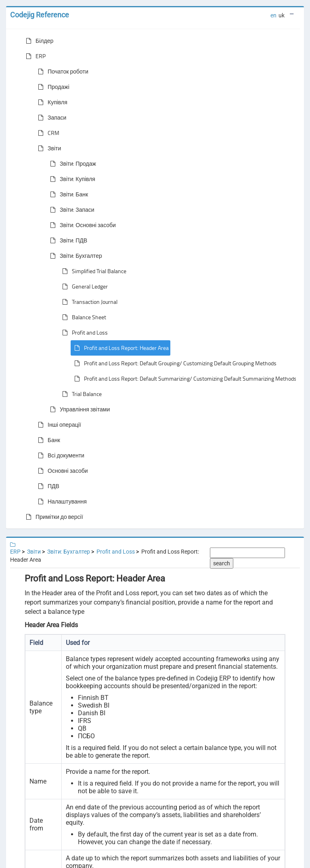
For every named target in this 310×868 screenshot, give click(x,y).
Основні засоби (61, 471)
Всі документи (60, 455)
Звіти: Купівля (71, 179)
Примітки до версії (53, 517)
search (222, 563)
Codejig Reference (40, 15)
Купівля (51, 102)
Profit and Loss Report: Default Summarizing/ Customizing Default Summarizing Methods (184, 379)
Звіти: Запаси (71, 210)
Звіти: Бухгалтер (74, 256)
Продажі (52, 87)
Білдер (38, 41)
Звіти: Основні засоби (81, 225)
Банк (47, 440)
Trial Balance (80, 394)
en (273, 15)
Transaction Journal (88, 302)
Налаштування (61, 501)
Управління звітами (78, 409)
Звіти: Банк (67, 194)
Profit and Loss (83, 333)
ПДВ (47, 486)
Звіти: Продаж (71, 164)
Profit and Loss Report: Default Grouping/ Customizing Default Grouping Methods (174, 363)
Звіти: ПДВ (67, 240)
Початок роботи (62, 72)
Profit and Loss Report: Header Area (120, 348)
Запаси (50, 118)
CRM (47, 133)
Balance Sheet (83, 317)
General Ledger (83, 287)
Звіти (48, 148)
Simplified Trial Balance (93, 271)
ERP (34, 56)
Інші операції (58, 425)
